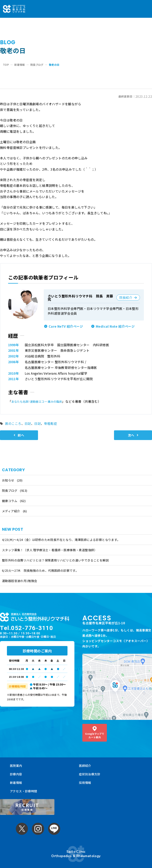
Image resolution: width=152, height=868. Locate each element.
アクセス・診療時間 (24, 783)
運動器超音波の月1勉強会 (20, 581)
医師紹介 (85, 758)
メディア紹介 (11, 511)
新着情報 (16, 775)
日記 (28, 423)
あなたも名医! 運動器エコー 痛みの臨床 (40, 401)
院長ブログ (10, 490)
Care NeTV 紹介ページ (66, 326)
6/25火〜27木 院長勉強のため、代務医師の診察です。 (40, 570)
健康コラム (10, 501)
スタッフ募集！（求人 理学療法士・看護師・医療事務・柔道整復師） (50, 550)
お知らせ (8, 480)
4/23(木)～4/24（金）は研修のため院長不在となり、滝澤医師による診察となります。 (61, 540)
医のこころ (13, 423)
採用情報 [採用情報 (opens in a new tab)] (85, 775)
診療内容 (16, 766)
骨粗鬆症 (50, 423)
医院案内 (16, 758)
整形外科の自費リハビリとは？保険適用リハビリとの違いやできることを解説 (55, 560)
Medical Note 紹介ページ (115, 326)
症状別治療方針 (90, 766)
